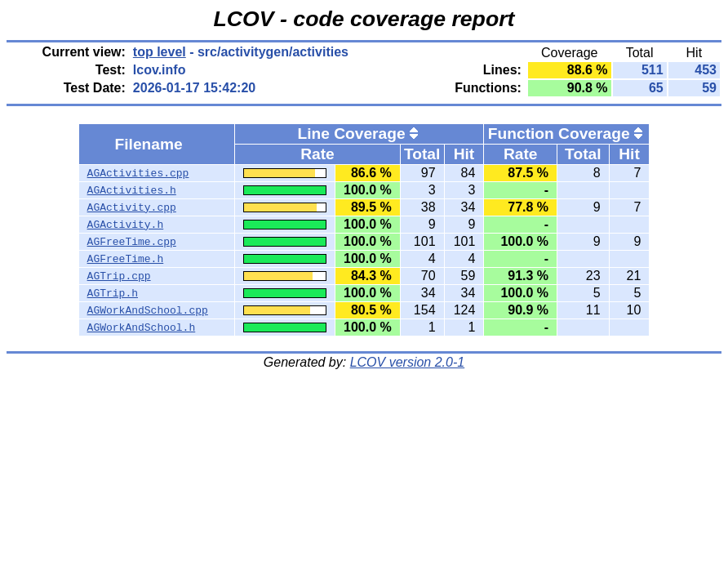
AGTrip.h (113, 293)
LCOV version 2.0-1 (408, 362)
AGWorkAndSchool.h (142, 327)
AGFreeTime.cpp (132, 242)
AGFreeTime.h (126, 259)
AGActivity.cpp (132, 207)
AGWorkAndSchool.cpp (148, 310)
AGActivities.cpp (138, 173)
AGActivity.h (126, 225)
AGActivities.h (132, 190)
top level (160, 52)
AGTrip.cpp (119, 276)
